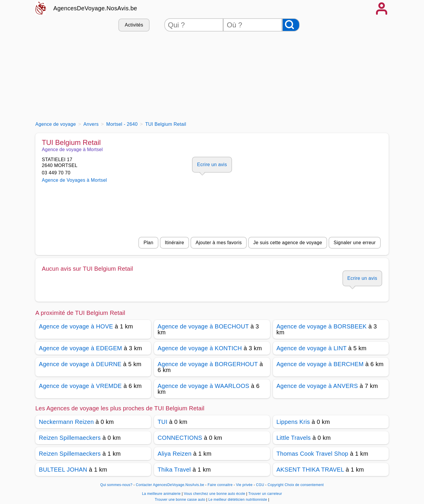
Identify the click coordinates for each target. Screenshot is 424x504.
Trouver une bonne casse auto (181, 500)
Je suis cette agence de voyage (288, 243)
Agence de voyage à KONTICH (200, 348)
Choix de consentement (304, 485)
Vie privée (244, 485)
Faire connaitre (220, 485)
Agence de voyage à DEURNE (80, 364)
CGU (260, 485)
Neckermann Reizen (66, 422)
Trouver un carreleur (265, 494)
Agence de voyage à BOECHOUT (203, 326)
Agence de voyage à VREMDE (80, 386)
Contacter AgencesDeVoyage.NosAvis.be (170, 485)
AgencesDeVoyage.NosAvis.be (95, 8)
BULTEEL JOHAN (63, 470)
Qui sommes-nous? (116, 485)
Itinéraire (174, 243)
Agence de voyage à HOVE (76, 326)
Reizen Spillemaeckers (70, 438)
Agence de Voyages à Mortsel (74, 180)
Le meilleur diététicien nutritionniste (238, 500)
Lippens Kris (293, 422)
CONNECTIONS (180, 438)
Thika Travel (174, 470)
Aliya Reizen (174, 454)
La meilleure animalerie (162, 494)
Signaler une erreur (355, 243)
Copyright (276, 485)
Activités (134, 25)
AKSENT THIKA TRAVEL (310, 470)
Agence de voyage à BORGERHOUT (208, 364)
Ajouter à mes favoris (219, 243)
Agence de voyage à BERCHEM (320, 364)
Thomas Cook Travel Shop (312, 454)
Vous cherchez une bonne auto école (215, 494)
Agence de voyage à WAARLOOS (203, 386)
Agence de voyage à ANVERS (317, 386)
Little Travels (294, 438)
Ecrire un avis (212, 165)
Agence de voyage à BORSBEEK (322, 326)
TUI (162, 422)
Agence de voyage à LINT (312, 348)
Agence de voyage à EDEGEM (81, 348)
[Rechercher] (291, 25)
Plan (148, 243)
